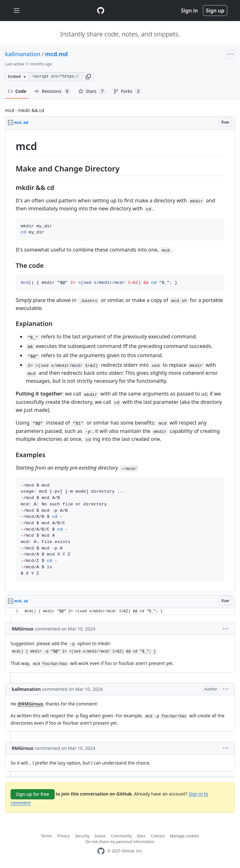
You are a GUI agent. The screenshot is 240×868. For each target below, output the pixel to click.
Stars (92, 91)
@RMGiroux (30, 704)
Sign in (190, 11)
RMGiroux (23, 629)
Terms (46, 836)
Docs (142, 836)
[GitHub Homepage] (101, 851)
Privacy (64, 836)
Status (100, 836)
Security (82, 836)
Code (17, 91)
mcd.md (56, 54)
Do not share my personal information (120, 842)
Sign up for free (33, 794)
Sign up (215, 11)
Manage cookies (185, 836)
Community (121, 836)
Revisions (52, 91)
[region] (120, 361)
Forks (128, 91)
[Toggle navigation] (17, 11)
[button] (88, 77)
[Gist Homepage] (101, 11)
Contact (158, 836)
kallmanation (23, 54)
